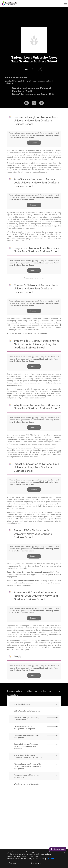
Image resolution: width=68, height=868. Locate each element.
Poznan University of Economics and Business (26, 782)
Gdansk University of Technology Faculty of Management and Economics (27, 752)
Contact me (34, 149)
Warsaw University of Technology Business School (27, 725)
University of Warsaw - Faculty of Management (26, 742)
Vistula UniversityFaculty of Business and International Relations (28, 762)
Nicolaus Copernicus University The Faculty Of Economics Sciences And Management (28, 772)
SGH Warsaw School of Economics (27, 717)
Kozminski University (22, 710)
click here (51, 859)
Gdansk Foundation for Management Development (25, 734)
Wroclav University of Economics (27, 790)
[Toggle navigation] (65, 3)
